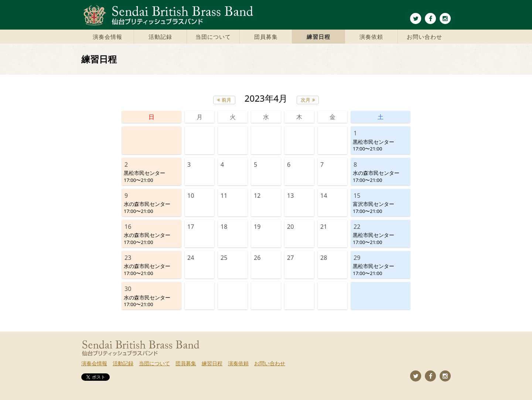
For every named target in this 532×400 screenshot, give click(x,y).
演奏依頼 (371, 37)
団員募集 (266, 37)
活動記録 (160, 37)
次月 (306, 100)
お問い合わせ (424, 37)
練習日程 (318, 37)
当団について (213, 37)
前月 (226, 100)
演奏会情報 (108, 37)
